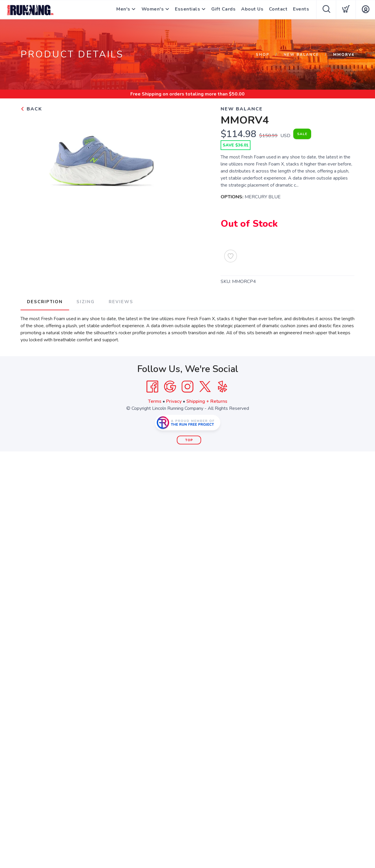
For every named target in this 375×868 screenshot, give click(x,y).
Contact (279, 10)
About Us (253, 10)
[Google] (170, 386)
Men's (122, 10)
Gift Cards (224, 10)
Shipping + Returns (207, 401)
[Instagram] (187, 386)
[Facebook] (152, 386)
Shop (262, 55)
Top (189, 440)
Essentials (188, 10)
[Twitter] (205, 386)
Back (31, 109)
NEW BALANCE (301, 55)
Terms (155, 401)
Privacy (174, 401)
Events (301, 10)
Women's (152, 10)
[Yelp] (223, 386)
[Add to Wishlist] (231, 256)
